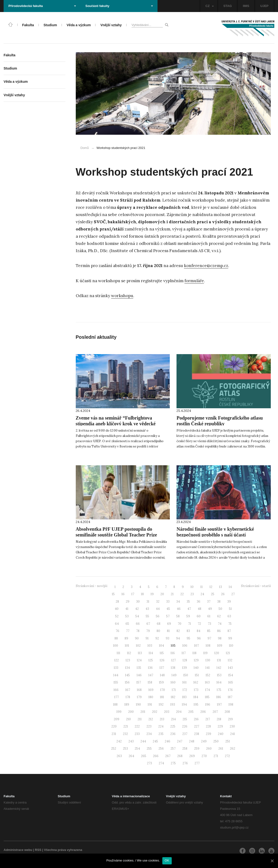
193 (173, 705)
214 (173, 719)
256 (161, 749)
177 (117, 697)
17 (133, 594)
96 (199, 638)
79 (148, 631)
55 (147, 616)
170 (163, 690)
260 (209, 749)
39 (229, 602)
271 (216, 756)
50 (220, 609)
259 (197, 749)
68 (159, 624)
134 (127, 668)
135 (139, 668)
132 (230, 660)
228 (208, 726)
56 (158, 616)
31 (148, 602)
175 (219, 690)
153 (219, 675)
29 (128, 602)
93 (167, 638)
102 (138, 646)
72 (199, 624)
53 (127, 616)
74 (220, 624)
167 (128, 690)
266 (156, 756)
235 (161, 734)
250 (216, 741)
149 (174, 675)
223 (149, 726)
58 (178, 616)
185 (207, 697)
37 (209, 602)
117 (184, 653)
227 (197, 726)
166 (116, 690)
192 (161, 705)
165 (231, 682)
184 (196, 697)
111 (118, 653)
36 (199, 602)
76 (117, 631)
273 (149, 763)
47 (189, 609)
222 (137, 726)
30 (138, 602)
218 (219, 719)
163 (207, 682)
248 (192, 741)
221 (126, 726)
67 (148, 624)
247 (180, 741)
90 (137, 638)
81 (168, 631)
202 (155, 712)
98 (220, 638)
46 (179, 609)
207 (215, 712)
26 (223, 594)
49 (210, 609)
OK (167, 860)
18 (142, 594)
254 (137, 749)
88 (116, 638)
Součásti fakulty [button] (119, 6)
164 (219, 682)
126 (162, 660)
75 (230, 624)
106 (185, 646)
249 (204, 741)
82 (178, 631)
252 (114, 749)
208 (227, 712)
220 (114, 726)
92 (157, 638)
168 (139, 690)
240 (221, 734)
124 (139, 660)
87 (229, 631)
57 (168, 616)
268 (180, 756)
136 (150, 668)
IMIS (246, 6)
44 (158, 609)
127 (174, 660)
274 (161, 763)
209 (117, 719)
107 (196, 646)
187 (230, 697)
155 (116, 682)
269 (192, 756)
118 (194, 653)
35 (188, 602)
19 (152, 594)
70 (180, 624)
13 (221, 587)
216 (196, 719)
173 (196, 690)
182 (173, 697)
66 (138, 624)
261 (221, 749)
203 (167, 712)
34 (178, 602)
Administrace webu (18, 850)
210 (128, 719)
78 (138, 631)
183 (184, 697)
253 (125, 749)
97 (209, 638)
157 (139, 682)
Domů (85, 148)
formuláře (194, 281)
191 (150, 705)
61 (209, 616)
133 (116, 668)
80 (158, 631)
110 (231, 646)
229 (220, 726)
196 (208, 705)
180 (151, 697)
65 (127, 624)
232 (125, 734)
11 (202, 587)
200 (131, 712)
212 (151, 719)
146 (139, 675)
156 (127, 682)
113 (140, 653)
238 (197, 734)
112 (129, 653)
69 (169, 624)
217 (208, 719)
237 (185, 734)
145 (127, 675)
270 (204, 756)
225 (173, 726)
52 (117, 616)
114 (151, 653)
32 (158, 602)
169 (151, 690)
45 (168, 609)
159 (161, 682)
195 (196, 705)
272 (227, 756)
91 (147, 638)
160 (173, 682)
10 (192, 587)
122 (117, 660)
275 (173, 763)
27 (233, 594)
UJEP (265, 6)
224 (161, 726)
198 (231, 705)
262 (233, 749)
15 (113, 594)
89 (126, 638)
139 (184, 668)
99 (230, 638)
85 (209, 631)
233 (137, 734)
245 (155, 741)
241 (233, 734)
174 (208, 690)
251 (228, 741)
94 (178, 638)
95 (188, 638)
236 (173, 734)
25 (213, 594)
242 (119, 741)
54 (137, 616)
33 (168, 602)
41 (127, 609)
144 (116, 675)
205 (191, 712)
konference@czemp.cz (206, 266)
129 (196, 660)
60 (199, 616)
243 (131, 741)
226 (185, 726)
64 (117, 624)
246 (167, 741)
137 (162, 668)
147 (151, 675)
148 (162, 675)
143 (230, 668)
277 (197, 763)
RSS (38, 850)
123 (128, 660)
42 (137, 609)
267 (168, 756)
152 (208, 675)
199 (119, 712)
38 (219, 602)
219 (230, 719)
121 (228, 653)
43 (147, 609)
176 (230, 690)
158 (150, 682)
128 (185, 660)
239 (208, 734)
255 (149, 749)
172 (185, 690)
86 (219, 631)
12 (211, 587)
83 (188, 631)
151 (197, 675)
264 (131, 756)
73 (209, 624)
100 (116, 646)
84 (199, 631)
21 (172, 594)
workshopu (122, 296)
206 (203, 712)
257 (173, 749)
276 (185, 763)
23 (192, 594)
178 (128, 697)
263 (119, 756)
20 (162, 594)
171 (174, 690)
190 (138, 705)
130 (208, 660)
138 (173, 668)
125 (151, 660)
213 (162, 719)
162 (196, 682)
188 (115, 705)
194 (184, 705)
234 (149, 734)
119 (205, 653)
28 (117, 602)
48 (199, 609)
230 (232, 726)
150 (186, 675)
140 (196, 668)
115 (162, 653)
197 (219, 705)
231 (114, 734)
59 (188, 616)
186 (219, 697)
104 (161, 646)
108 (208, 646)
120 (217, 653)
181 (162, 697)
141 (208, 668)
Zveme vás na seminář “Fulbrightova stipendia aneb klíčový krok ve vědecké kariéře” (116, 424)
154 (231, 675)
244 (143, 741)
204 (179, 712)
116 (173, 653)
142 (219, 668)
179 (139, 697)
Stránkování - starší (256, 586)
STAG (228, 6)
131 (219, 660)
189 (127, 705)
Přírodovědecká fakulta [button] (42, 6)
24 (202, 594)
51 (230, 609)
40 (117, 609)
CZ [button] (209, 6)
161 (184, 682)
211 (140, 719)
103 (150, 646)
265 (144, 756)
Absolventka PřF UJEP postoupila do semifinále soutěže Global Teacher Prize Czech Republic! (116, 535)
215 (185, 719)
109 (220, 646)
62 (219, 616)
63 (229, 616)
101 (127, 646)
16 (123, 594)
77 (128, 631)
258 (185, 749)
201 (143, 712)
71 (190, 624)
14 (230, 587)
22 (182, 594)
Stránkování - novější (92, 586)
